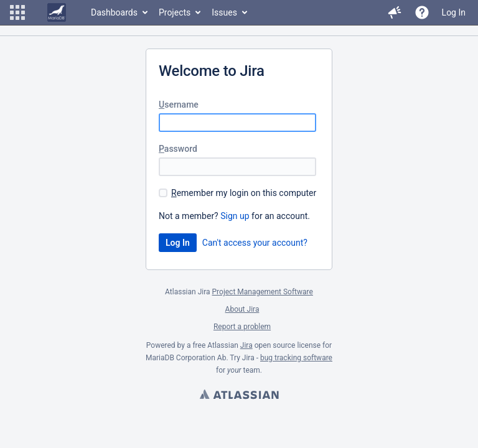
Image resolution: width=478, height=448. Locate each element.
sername (179, 105)
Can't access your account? (255, 243)
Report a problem (242, 327)
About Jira (242, 309)
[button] (17, 12)
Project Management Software (263, 292)
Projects (175, 12)
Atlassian (239, 396)
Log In (454, 12)
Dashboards (114, 12)
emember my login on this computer (244, 193)
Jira (246, 345)
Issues (224, 12)
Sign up (235, 216)
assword (178, 149)
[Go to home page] (57, 12)
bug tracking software (296, 358)
